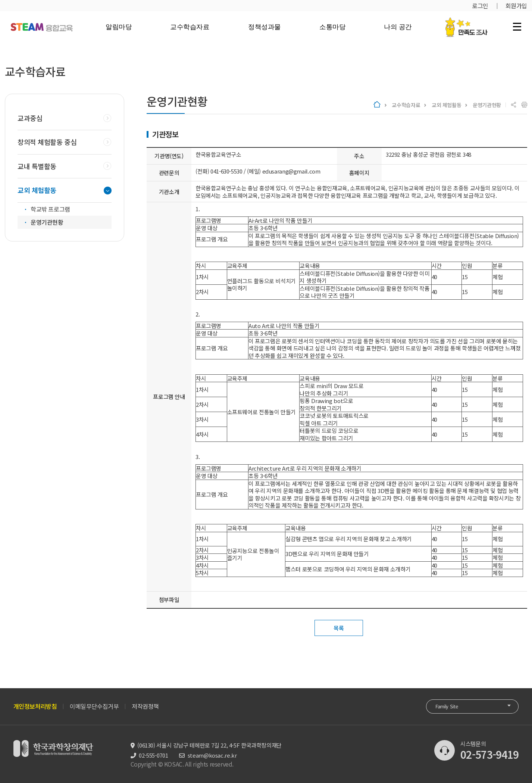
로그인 (480, 6)
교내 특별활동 (37, 166)
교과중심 (30, 118)
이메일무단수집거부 (94, 706)
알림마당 (119, 27)
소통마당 (332, 27)
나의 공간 (398, 27)
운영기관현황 (487, 105)
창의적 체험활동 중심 (47, 142)
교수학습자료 (190, 27)
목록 (339, 628)
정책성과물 (265, 27)
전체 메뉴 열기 (517, 26)
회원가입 (516, 6)
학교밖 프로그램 (50, 209)
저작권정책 (145, 706)
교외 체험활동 (447, 105)
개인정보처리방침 (35, 706)
